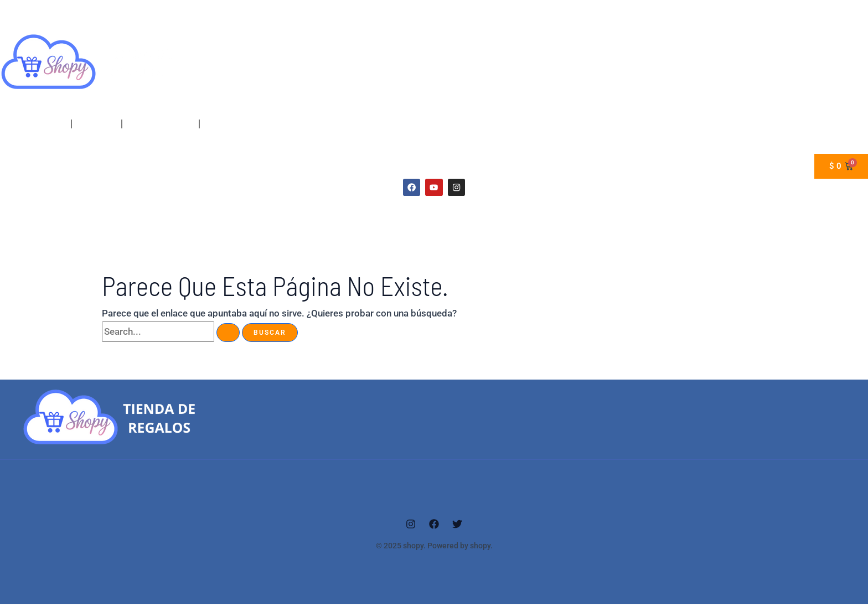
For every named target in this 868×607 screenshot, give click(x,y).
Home (47, 124)
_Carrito (220, 124)
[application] (60, 124)
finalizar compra (161, 124)
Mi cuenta (97, 124)
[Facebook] (434, 527)
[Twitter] (457, 527)
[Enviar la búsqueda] (228, 335)
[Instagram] (411, 527)
